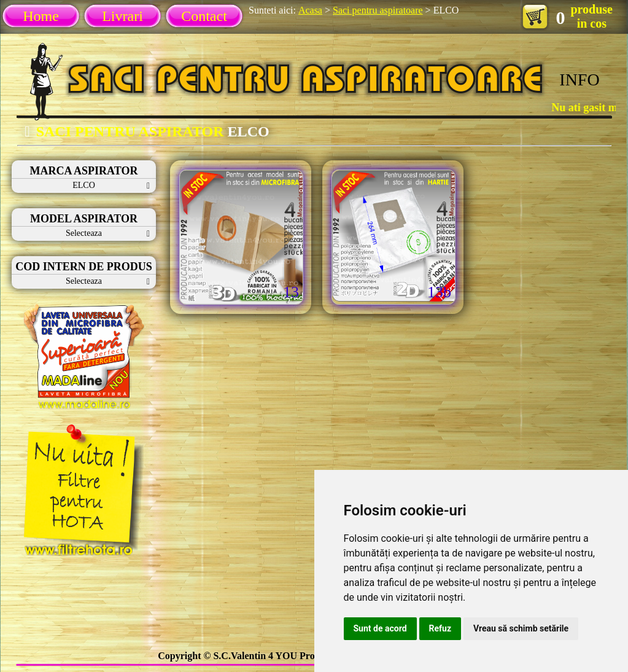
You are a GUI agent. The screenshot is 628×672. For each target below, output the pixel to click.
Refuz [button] (440, 628)
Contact (204, 16)
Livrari (122, 16)
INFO (579, 80)
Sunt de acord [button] (380, 628)
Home (41, 16)
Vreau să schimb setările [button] (521, 628)
